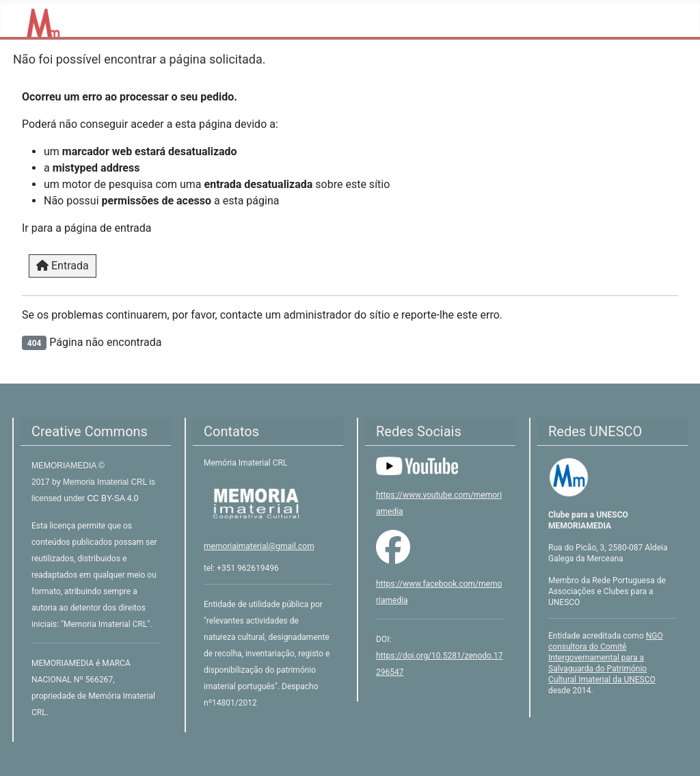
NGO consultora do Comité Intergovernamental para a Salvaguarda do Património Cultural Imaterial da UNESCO (606, 658)
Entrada (63, 266)
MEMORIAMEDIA (65, 466)
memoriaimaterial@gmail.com (259, 546)
